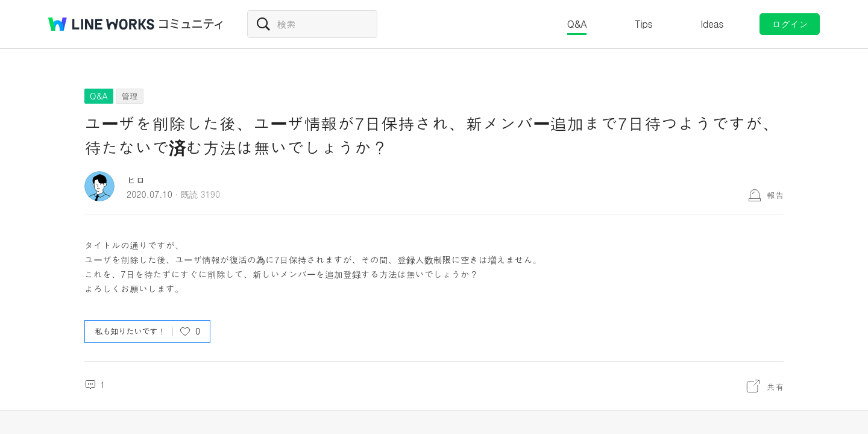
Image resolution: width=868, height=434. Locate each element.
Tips (643, 24)
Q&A (577, 24)
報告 (775, 195)
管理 (130, 96)
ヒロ (136, 180)
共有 (775, 386)
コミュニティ (191, 24)
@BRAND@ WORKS (101, 24)
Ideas (712, 24)
